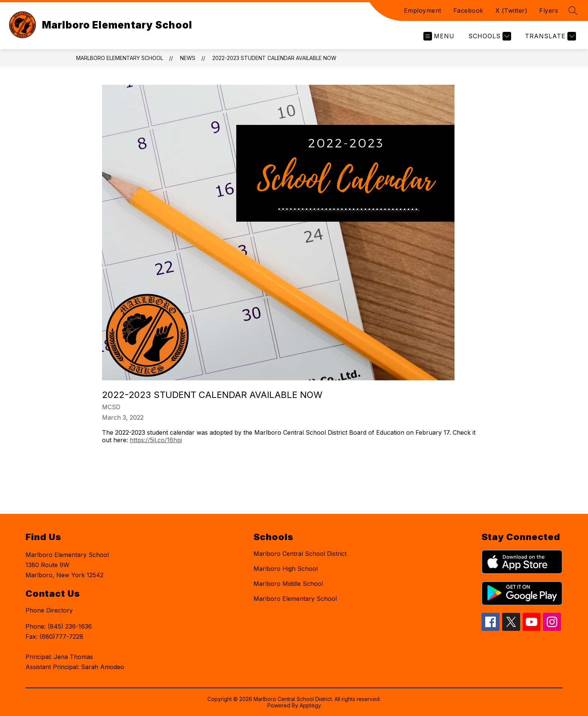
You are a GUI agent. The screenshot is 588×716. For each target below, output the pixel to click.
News (188, 58)
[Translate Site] (550, 36)
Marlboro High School (286, 569)
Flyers (549, 11)
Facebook (468, 11)
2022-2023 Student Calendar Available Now (274, 58)
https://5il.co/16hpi (156, 440)
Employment (423, 11)
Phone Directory (49, 610)
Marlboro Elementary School (120, 58)
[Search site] (573, 11)
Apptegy (310, 705)
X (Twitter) (511, 11)
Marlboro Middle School (288, 584)
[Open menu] (439, 36)
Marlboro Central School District (300, 554)
